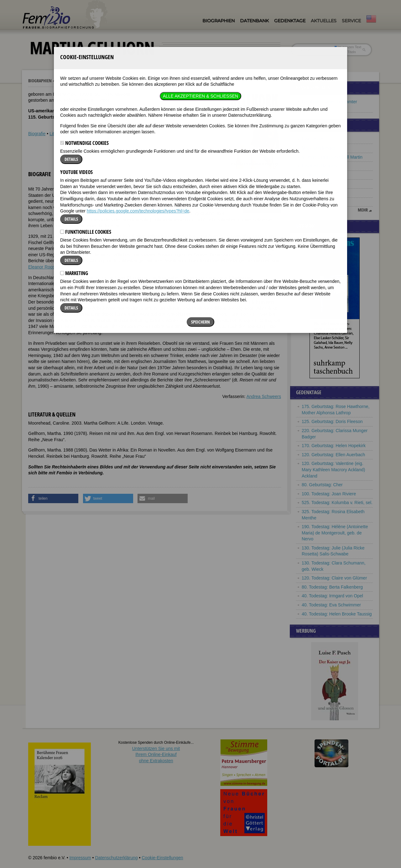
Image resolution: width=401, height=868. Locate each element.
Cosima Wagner (317, 184)
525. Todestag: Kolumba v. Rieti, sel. (337, 503)
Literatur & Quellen (68, 134)
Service (351, 21)
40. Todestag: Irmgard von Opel (332, 596)
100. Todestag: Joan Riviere (329, 494)
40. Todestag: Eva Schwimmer (331, 605)
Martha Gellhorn (74, 81)
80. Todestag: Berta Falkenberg (332, 587)
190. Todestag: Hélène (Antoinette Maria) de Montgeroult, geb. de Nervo (335, 533)
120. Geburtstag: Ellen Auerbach (333, 455)
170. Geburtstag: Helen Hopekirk (334, 446)
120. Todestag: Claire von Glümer (334, 578)
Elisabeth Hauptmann (323, 166)
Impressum (80, 858)
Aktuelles (324, 21)
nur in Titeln (345, 52)
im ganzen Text (348, 47)
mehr (363, 210)
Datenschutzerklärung (116, 858)
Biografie (37, 134)
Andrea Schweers (264, 396)
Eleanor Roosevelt (46, 267)
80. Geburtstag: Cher (322, 485)
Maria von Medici (318, 148)
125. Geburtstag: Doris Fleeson (332, 421)
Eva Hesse (312, 139)
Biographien (219, 21)
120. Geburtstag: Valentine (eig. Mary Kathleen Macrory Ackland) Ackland (333, 470)
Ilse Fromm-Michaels (322, 193)
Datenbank (254, 21)
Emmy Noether (316, 202)
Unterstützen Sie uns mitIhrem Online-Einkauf (156, 755)
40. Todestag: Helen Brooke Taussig (337, 614)
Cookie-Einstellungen (162, 858)
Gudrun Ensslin (317, 175)
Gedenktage (290, 21)
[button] (262, 186)
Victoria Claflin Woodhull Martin (332, 157)
